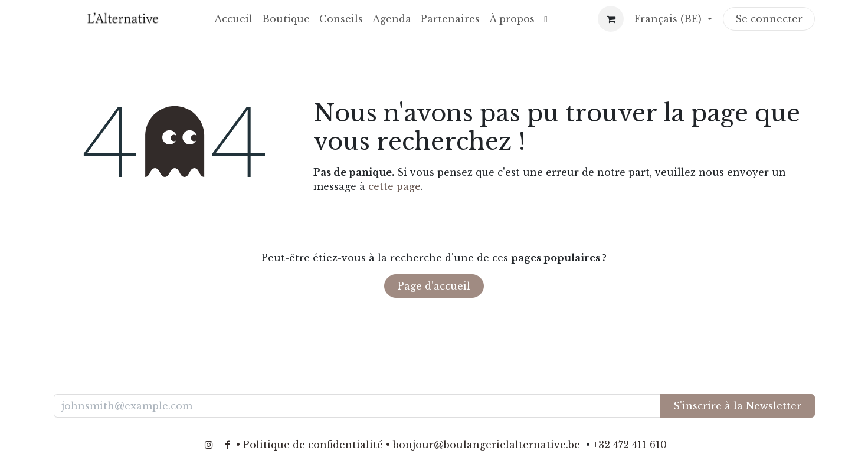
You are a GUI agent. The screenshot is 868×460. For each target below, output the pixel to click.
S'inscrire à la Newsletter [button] (737, 406)
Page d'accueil (434, 286)
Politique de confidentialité (313, 445)
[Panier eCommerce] (611, 19)
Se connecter (769, 19)
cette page (394, 186)
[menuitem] (233, 19)
